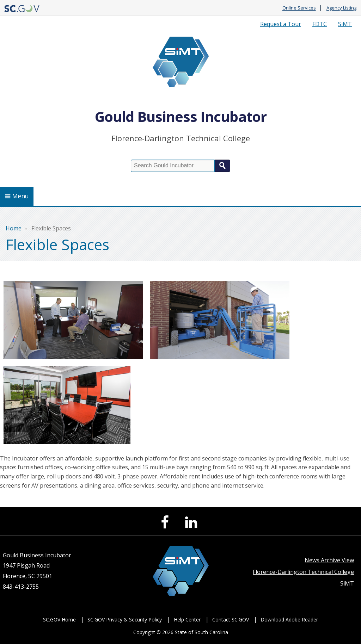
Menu (17, 196)
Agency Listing (341, 8)
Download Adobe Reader (289, 620)
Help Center (187, 620)
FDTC (320, 24)
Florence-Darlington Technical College (303, 572)
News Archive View (329, 560)
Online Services (299, 8)
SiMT (345, 24)
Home (14, 228)
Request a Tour (281, 24)
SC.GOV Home (59, 620)
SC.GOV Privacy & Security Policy (125, 620)
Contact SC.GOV (231, 620)
